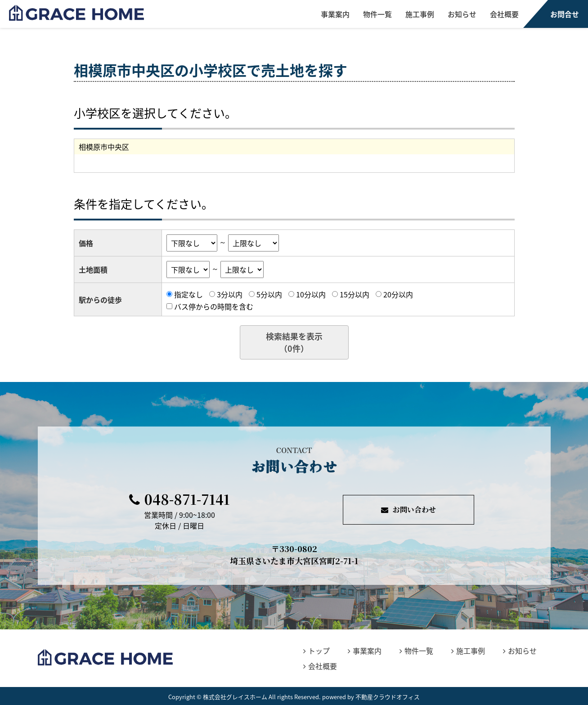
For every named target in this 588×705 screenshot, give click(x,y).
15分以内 (355, 294)
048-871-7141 (180, 499)
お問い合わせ (408, 510)
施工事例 (420, 14)
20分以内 (398, 294)
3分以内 (230, 294)
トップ (316, 651)
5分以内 (269, 294)
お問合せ (565, 14)
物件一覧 (377, 14)
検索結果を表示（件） (294, 342)
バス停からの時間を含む (214, 306)
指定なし (189, 294)
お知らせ (462, 14)
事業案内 (335, 14)
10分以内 (311, 294)
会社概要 (504, 14)
